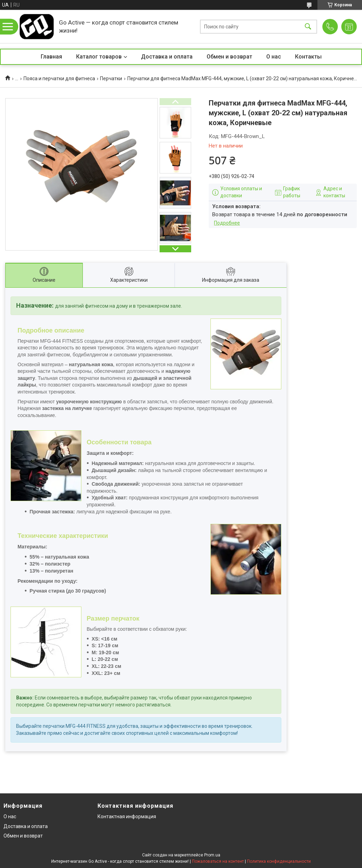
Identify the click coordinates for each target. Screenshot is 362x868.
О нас (274, 57)
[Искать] (308, 26)
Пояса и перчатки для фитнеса (59, 78)
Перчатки (111, 78)
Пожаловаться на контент (218, 861)
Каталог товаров (99, 57)
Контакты (308, 57)
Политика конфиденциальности (279, 861)
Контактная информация (127, 816)
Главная (51, 57)
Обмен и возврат (229, 57)
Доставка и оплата (167, 57)
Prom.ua (212, 855)
